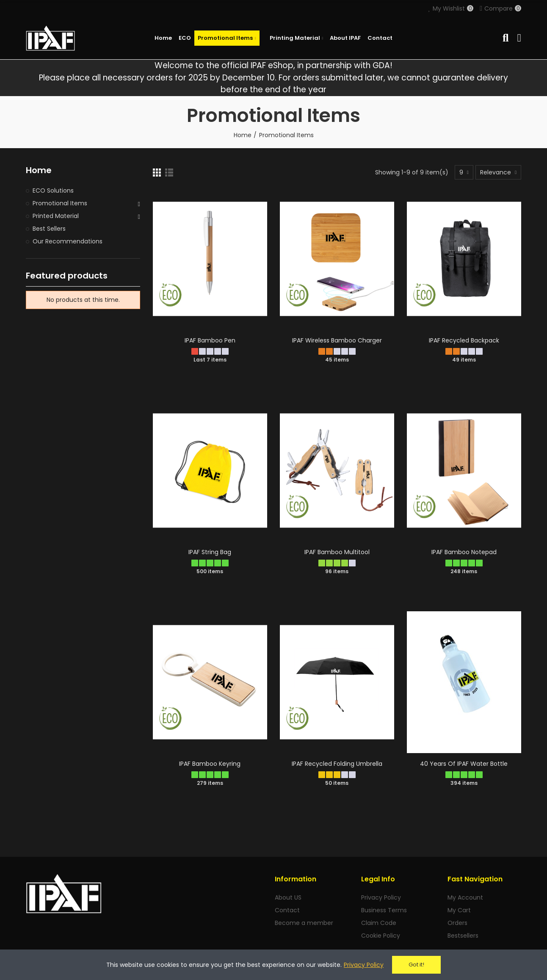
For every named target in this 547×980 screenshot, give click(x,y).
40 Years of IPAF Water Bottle (464, 764)
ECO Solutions (53, 190)
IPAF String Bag (210, 552)
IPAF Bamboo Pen (210, 340)
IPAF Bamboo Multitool (337, 552)
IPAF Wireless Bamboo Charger (337, 340)
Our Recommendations (68, 241)
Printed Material (56, 216)
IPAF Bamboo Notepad (464, 552)
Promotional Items (60, 203)
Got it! (416, 965)
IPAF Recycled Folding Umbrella (337, 764)
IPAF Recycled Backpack (464, 340)
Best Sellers (49, 229)
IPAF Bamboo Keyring (210, 764)
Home (39, 170)
